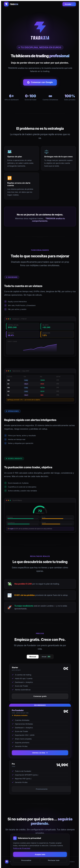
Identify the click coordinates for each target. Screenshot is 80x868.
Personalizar (26, 860)
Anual (46, 657)
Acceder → (69, 4)
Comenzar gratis (40, 696)
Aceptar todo (40, 854)
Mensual (33, 657)
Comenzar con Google (40, 82)
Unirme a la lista (40, 753)
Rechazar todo (54, 860)
